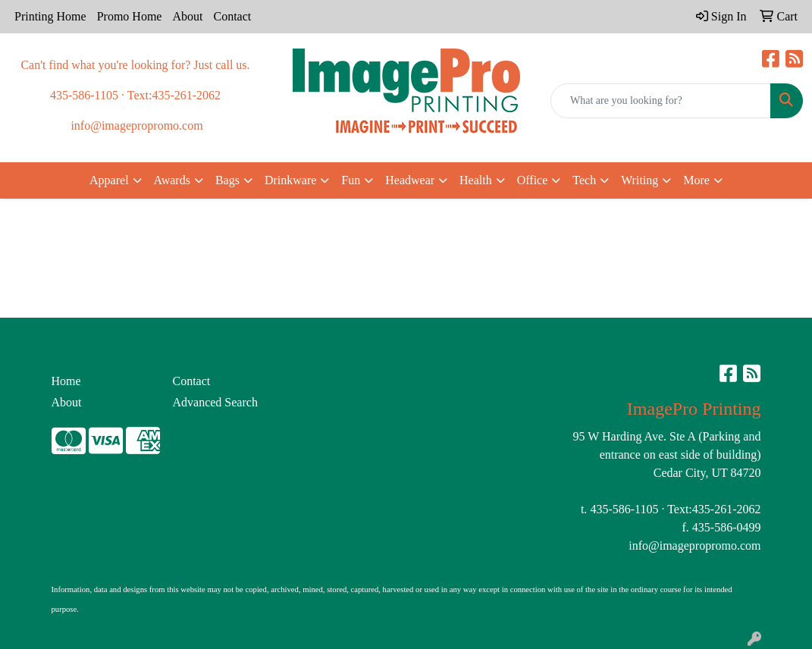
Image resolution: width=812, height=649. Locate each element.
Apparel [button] (109, 180)
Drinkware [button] (290, 180)
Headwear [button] (410, 180)
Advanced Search (215, 402)
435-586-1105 (624, 509)
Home (66, 381)
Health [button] (476, 180)
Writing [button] (640, 180)
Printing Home (50, 16)
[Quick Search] (661, 101)
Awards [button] (172, 180)
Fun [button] (351, 180)
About (187, 16)
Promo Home (130, 16)
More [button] (696, 180)
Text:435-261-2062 (714, 509)
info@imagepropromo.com (694, 546)
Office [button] (533, 180)
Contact (232, 16)
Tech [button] (584, 180)
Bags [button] (227, 180)
